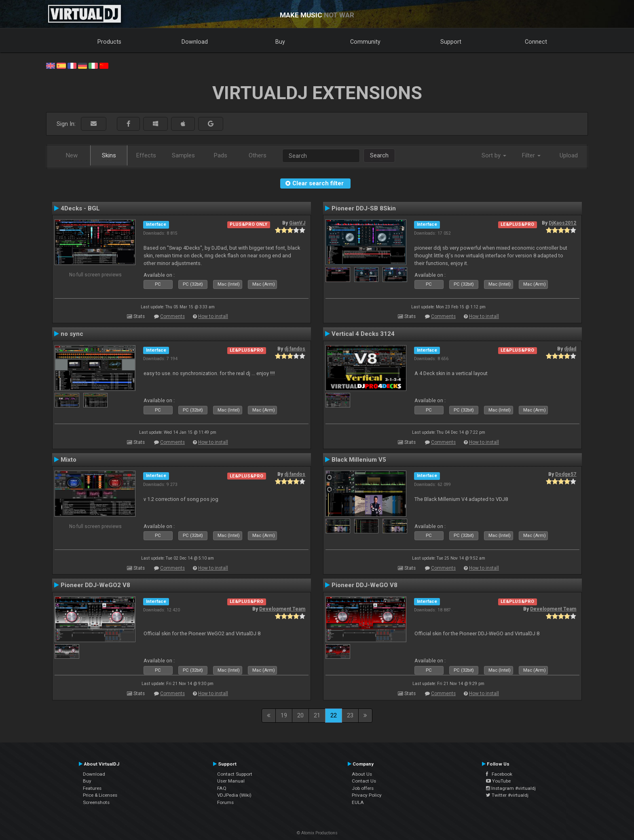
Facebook (499, 774)
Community (365, 42)
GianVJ (297, 223)
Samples (183, 155)
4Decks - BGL (80, 208)
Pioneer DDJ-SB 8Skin (364, 208)
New (72, 155)
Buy (280, 42)
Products (109, 42)
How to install (213, 316)
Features (92, 788)
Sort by (494, 155)
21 (317, 715)
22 (334, 715)
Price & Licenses (100, 795)
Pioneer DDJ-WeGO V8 (365, 585)
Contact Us (364, 781)
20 (300, 715)
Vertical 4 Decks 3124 (363, 334)
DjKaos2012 (562, 223)
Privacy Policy (367, 795)
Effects (146, 155)
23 (350, 715)
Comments (172, 316)
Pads (221, 155)
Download (195, 42)
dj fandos (295, 349)
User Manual (231, 781)
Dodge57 (566, 474)
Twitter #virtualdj (507, 795)
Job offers (363, 788)
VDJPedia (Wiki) (234, 795)
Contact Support (235, 774)
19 (284, 715)
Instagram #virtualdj (511, 788)
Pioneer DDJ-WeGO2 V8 (95, 585)
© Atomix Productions (317, 833)
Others (258, 155)
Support (451, 42)
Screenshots (96, 802)
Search (379, 155)
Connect (536, 42)
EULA (358, 802)
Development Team (282, 609)
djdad (570, 349)
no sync (72, 334)
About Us (362, 774)
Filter (531, 155)
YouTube (498, 781)
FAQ (222, 788)
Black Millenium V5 (359, 460)
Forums (225, 802)
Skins (109, 155)
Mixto (69, 460)
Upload (569, 155)
